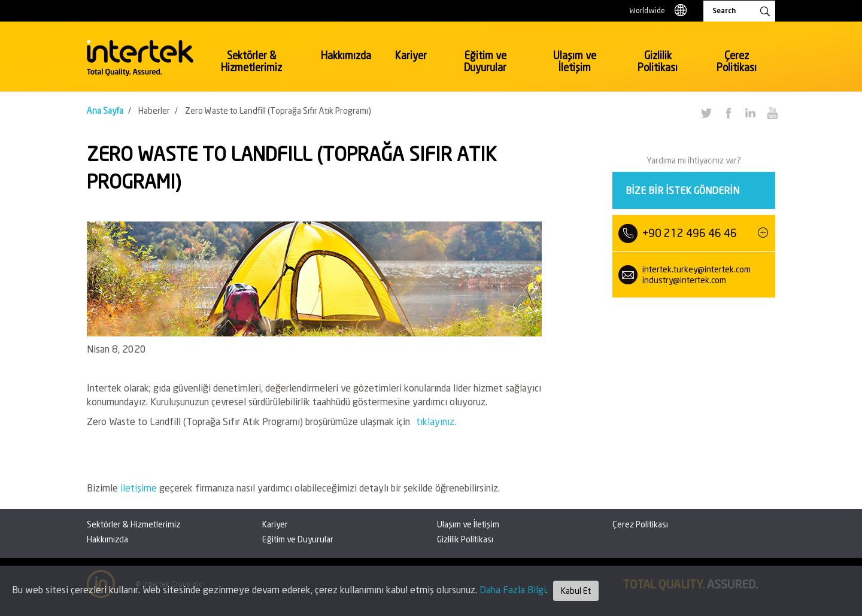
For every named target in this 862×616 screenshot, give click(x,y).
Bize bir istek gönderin (682, 190)
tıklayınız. (436, 421)
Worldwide (647, 10)
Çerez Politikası (737, 61)
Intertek (140, 58)
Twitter (706, 113)
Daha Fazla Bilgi (513, 589)
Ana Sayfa (105, 110)
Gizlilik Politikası (658, 61)
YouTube (772, 113)
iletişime (140, 488)
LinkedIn (750, 113)
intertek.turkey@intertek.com (696, 269)
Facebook (728, 113)
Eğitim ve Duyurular (485, 61)
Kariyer (411, 55)
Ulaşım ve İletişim (575, 61)
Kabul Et (576, 591)
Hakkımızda (346, 55)
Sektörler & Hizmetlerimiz (251, 61)
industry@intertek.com (684, 280)
